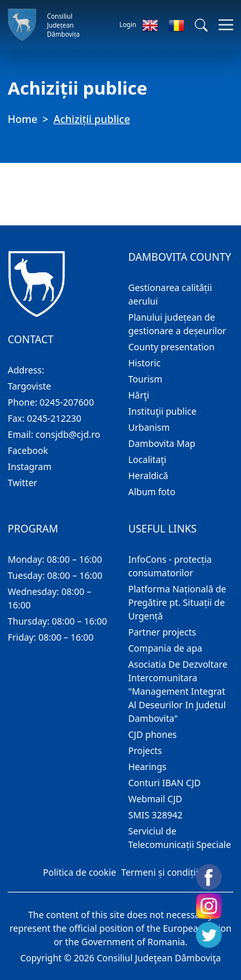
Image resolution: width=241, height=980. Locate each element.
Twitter (22, 483)
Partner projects (163, 632)
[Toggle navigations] (222, 25)
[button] (201, 25)
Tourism (146, 379)
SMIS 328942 (156, 815)
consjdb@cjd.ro (68, 434)
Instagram (30, 466)
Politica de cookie (80, 872)
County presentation (172, 347)
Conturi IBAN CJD (165, 783)
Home (22, 119)
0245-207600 (67, 402)
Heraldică (148, 476)
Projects (145, 750)
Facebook (28, 450)
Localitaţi (147, 459)
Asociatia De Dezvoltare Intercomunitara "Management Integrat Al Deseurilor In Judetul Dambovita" (178, 691)
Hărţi (139, 395)
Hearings (148, 767)
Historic (145, 363)
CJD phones (153, 734)
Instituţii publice (163, 411)
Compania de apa (165, 648)
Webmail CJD (156, 799)
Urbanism (149, 427)
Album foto (152, 492)
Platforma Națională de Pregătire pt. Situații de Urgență (177, 602)
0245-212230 (54, 418)
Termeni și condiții (160, 872)
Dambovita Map (162, 443)
